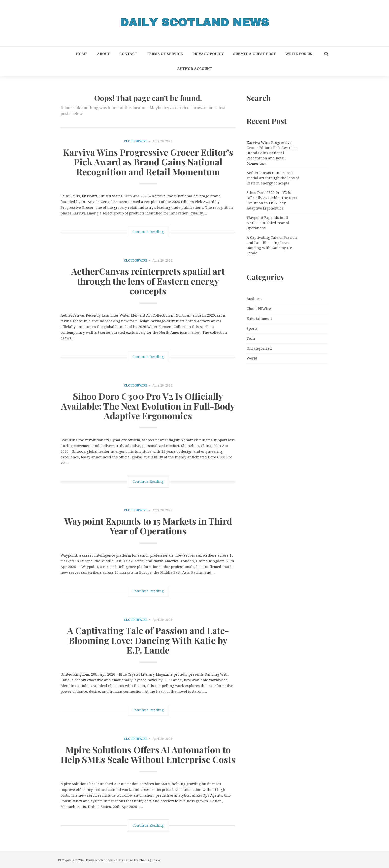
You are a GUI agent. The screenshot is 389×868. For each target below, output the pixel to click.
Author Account (195, 69)
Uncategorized (259, 348)
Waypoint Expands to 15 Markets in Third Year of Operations (148, 526)
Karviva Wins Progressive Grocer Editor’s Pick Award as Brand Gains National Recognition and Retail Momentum (148, 162)
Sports (252, 329)
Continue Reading (148, 232)
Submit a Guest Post (255, 54)
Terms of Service (165, 54)
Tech (251, 338)
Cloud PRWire (136, 141)
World (252, 358)
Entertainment (259, 319)
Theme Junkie (149, 860)
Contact (128, 54)
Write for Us (299, 54)
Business (254, 299)
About (103, 54)
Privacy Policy (208, 54)
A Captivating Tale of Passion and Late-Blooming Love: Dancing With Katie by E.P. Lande (148, 640)
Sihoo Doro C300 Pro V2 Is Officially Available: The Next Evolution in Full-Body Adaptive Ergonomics (148, 406)
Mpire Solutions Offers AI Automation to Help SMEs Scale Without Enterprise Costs (148, 754)
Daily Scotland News (101, 860)
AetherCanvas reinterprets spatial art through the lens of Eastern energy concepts (148, 281)
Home (82, 54)
